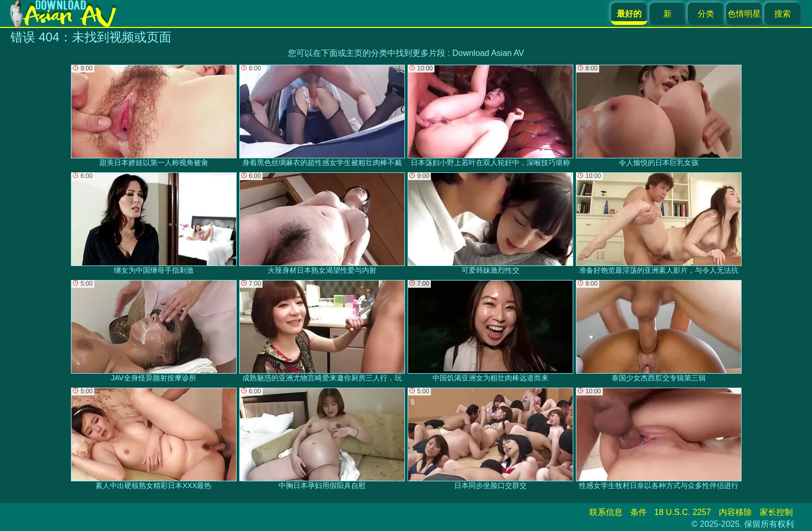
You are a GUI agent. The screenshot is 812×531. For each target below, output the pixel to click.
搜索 (782, 14)
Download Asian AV (488, 53)
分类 (706, 14)
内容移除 (735, 512)
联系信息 (606, 512)
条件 (639, 512)
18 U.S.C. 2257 (683, 512)
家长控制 (776, 512)
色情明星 (744, 14)
